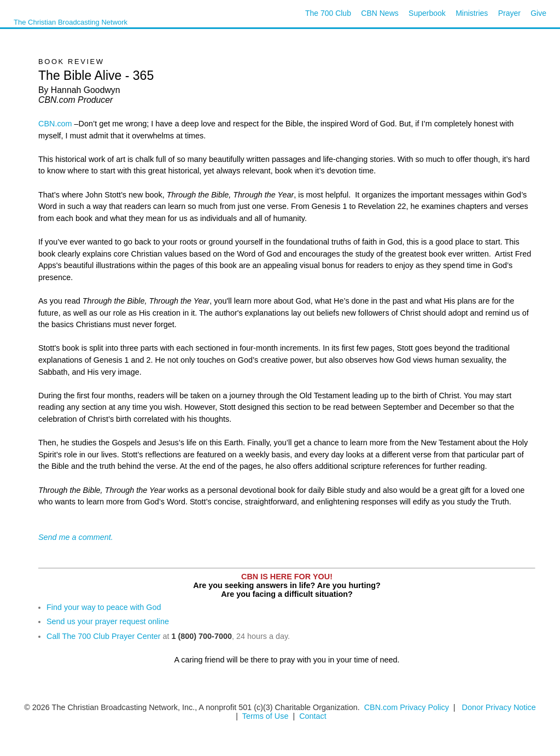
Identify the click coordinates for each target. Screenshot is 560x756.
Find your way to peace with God (104, 607)
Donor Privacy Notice (499, 707)
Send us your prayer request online (108, 621)
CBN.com (55, 124)
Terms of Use (267, 716)
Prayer (509, 13)
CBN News (380, 13)
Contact (313, 716)
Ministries (472, 13)
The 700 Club (328, 13)
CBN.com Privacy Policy (407, 707)
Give (538, 13)
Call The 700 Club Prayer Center (104, 636)
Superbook (427, 13)
